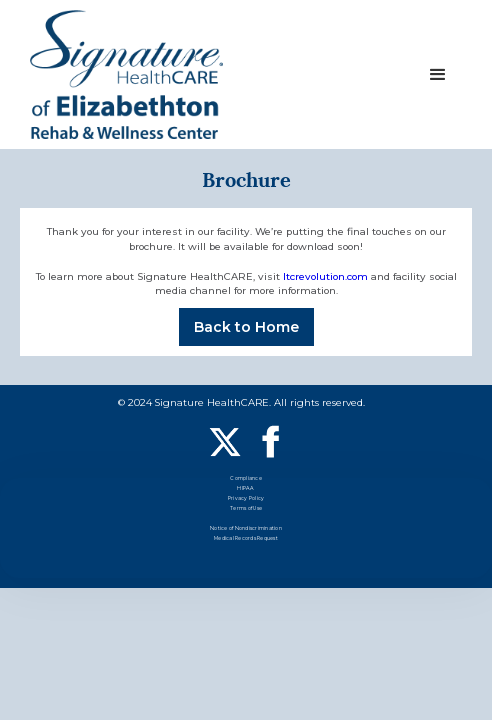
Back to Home (246, 327)
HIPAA (245, 489)
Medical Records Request (246, 539)
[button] (438, 75)
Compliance (246, 479)
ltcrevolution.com (325, 276)
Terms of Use (246, 509)
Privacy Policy (246, 499)
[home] (126, 75)
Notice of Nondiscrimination (246, 529)
